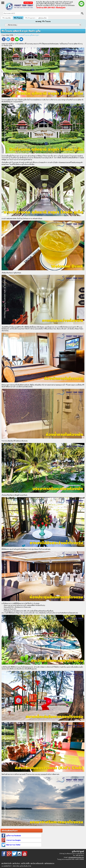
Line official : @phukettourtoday (81, 4)
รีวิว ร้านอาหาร (30, 18)
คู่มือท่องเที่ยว (43, 18)
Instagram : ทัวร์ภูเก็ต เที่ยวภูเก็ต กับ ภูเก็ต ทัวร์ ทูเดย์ (20, 854)
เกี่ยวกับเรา (17, 863)
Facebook (4, 40)
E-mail (21, 40)
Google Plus (12, 40)
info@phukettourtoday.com (76, 857)
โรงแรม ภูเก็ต (28, 35)
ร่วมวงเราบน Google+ (14, 840)
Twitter (8, 40)
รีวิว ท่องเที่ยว (7, 18)
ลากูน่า (37, 35)
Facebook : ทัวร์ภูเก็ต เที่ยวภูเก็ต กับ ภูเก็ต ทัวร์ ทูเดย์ (4, 854)
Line (17, 40)
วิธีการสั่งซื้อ (26, 863)
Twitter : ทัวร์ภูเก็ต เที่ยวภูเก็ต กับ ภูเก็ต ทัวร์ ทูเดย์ (14, 854)
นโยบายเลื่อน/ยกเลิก (38, 863)
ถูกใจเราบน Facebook (14, 836)
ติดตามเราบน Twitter (13, 845)
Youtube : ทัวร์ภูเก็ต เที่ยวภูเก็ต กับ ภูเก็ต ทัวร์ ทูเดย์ (25, 854)
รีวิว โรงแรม (18, 18)
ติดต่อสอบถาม (50, 863)
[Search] (82, 13)
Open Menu (3, 3)
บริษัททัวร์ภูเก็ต (7, 863)
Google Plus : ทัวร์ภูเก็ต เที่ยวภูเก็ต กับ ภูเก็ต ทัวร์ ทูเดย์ (9, 854)
